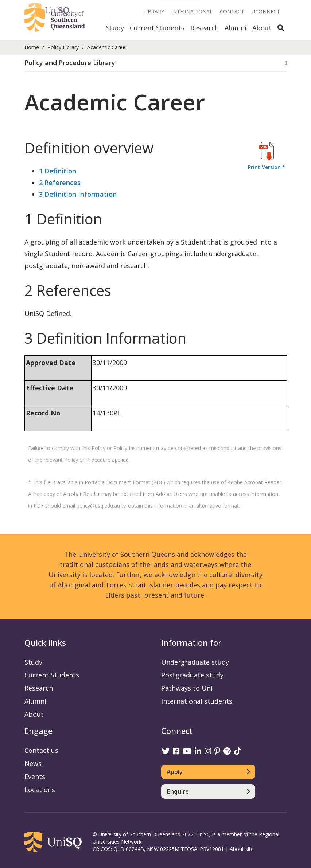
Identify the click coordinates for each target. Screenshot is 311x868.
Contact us (41, 750)
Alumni (236, 28)
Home (32, 47)
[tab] (156, 63)
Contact (232, 11)
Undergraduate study (195, 662)
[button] (156, 63)
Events (35, 777)
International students (197, 701)
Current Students (157, 28)
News (33, 763)
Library (154, 11)
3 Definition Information (78, 194)
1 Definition (58, 171)
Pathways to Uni (187, 688)
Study (115, 28)
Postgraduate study (192, 675)
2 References (60, 183)
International (192, 11)
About (262, 28)
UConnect (266, 11)
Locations (40, 790)
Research (205, 28)
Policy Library (63, 47)
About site (242, 849)
